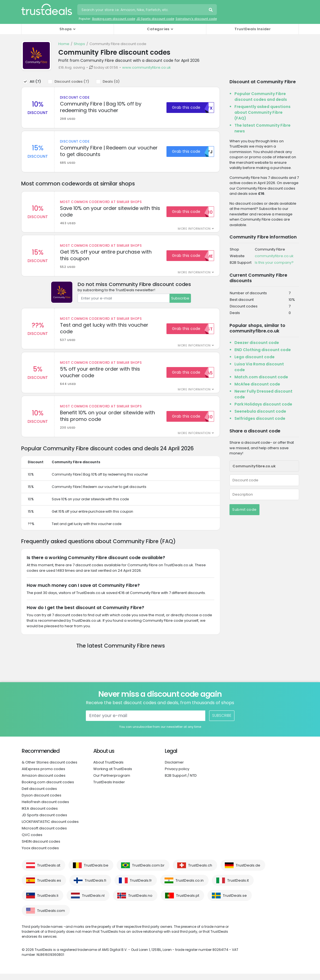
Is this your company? (274, 263)
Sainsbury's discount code (196, 19)
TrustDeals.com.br (148, 872)
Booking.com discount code (114, 19)
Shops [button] (66, 29)
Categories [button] (158, 29)
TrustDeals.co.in (190, 887)
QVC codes (32, 841)
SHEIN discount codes (41, 848)
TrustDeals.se (235, 902)
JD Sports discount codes (44, 821)
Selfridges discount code (260, 418)
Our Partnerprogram (112, 782)
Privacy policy (177, 775)
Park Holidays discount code (263, 404)
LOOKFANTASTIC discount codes (50, 828)
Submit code (244, 510)
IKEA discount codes (40, 815)
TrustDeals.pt (188, 902)
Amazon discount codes (44, 782)
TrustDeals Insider (253, 29)
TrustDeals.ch (200, 872)
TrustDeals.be (96, 872)
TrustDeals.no (140, 902)
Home (64, 44)
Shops (79, 44)
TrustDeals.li (48, 902)
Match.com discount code (261, 377)
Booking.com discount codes (48, 788)
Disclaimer (174, 769)
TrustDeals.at (49, 872)
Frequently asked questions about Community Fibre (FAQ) (262, 112)
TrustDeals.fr (141, 887)
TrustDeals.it (238, 887)
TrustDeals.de (248, 872)
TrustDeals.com (51, 917)
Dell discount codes (39, 795)
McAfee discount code (257, 384)
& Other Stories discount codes (50, 769)
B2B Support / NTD (181, 782)
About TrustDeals (108, 769)
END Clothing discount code (263, 350)
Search (211, 10)
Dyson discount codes (42, 802)
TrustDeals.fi (95, 887)
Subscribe (180, 301)
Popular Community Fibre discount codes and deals (261, 97)
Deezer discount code (257, 343)
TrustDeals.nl (93, 902)
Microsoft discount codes (44, 835)
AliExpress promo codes (43, 775)
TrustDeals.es (49, 887)
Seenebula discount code (260, 411)
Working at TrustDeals (113, 775)
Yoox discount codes (40, 854)
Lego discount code (255, 357)
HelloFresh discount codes (45, 808)
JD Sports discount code (155, 19)
